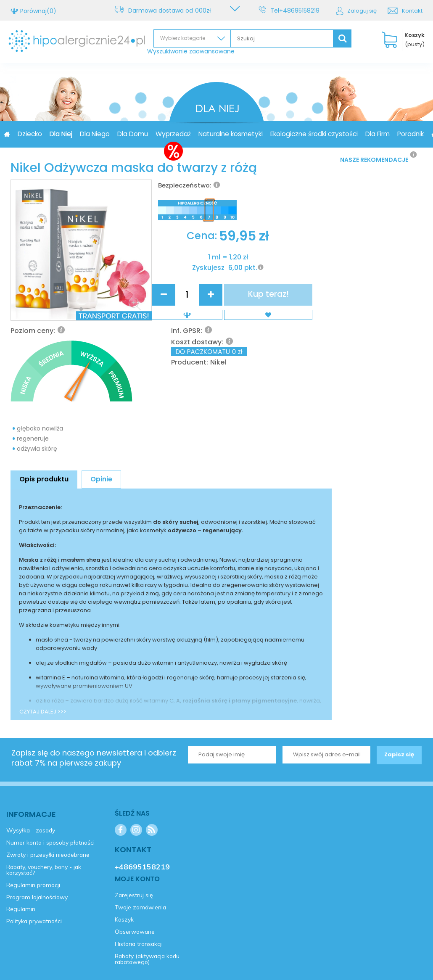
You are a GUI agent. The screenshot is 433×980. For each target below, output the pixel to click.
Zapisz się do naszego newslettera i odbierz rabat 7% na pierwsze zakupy (94, 663)
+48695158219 (301, 11)
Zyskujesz (178, 342)
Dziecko (75, 134)
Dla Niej (106, 134)
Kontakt (412, 11)
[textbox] (282, 38)
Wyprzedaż (219, 134)
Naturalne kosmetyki (276, 134)
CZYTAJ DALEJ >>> (43, 617)
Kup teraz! (308, 323)
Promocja (41, 134)
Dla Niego (140, 134)
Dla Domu (178, 134)
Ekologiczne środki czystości (359, 134)
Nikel (290, 263)
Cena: (172, 305)
